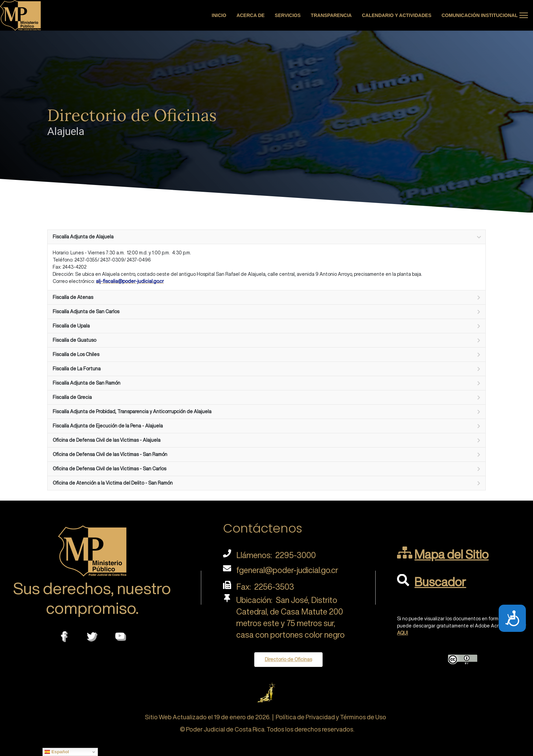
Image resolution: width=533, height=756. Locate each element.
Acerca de (251, 15)
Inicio (219, 15)
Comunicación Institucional (480, 15)
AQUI (402, 633)
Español (57, 752)
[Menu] (524, 15)
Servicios (288, 15)
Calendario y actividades (397, 15)
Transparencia (331, 15)
